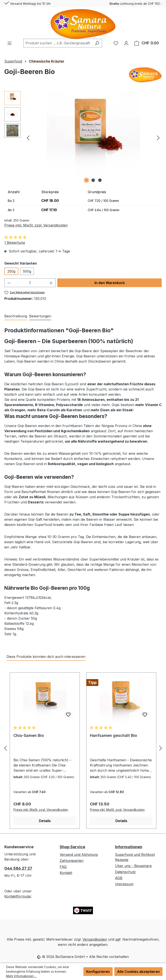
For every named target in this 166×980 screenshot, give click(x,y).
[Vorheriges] (28, 137)
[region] (83, 138)
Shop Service (72, 847)
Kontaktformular (18, 896)
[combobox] (58, 43)
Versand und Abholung (79, 855)
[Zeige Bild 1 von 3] (86, 180)
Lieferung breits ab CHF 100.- (136, 4)
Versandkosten (95, 939)
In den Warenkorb (110, 283)
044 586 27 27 (18, 868)
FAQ (63, 867)
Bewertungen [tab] (40, 316)
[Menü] (10, 43)
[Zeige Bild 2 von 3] (93, 180)
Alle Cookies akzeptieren (138, 972)
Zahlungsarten (72, 861)
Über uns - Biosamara (133, 866)
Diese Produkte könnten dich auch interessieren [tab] (46, 657)
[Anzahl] (30, 283)
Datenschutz (125, 872)
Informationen (129, 847)
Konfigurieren (98, 972)
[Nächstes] (158, 137)
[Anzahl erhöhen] (51, 283)
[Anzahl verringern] (9, 283)
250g (11, 271)
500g (27, 271)
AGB (119, 878)
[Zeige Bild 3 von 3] (100, 180)
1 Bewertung (15, 243)
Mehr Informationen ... (21, 976)
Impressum (124, 884)
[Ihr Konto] (126, 43)
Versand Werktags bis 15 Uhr (28, 3)
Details (45, 821)
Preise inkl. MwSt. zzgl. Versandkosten (36, 225)
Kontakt (66, 873)
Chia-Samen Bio (29, 735)
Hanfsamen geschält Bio (113, 735)
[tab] (16, 316)
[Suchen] (97, 43)
